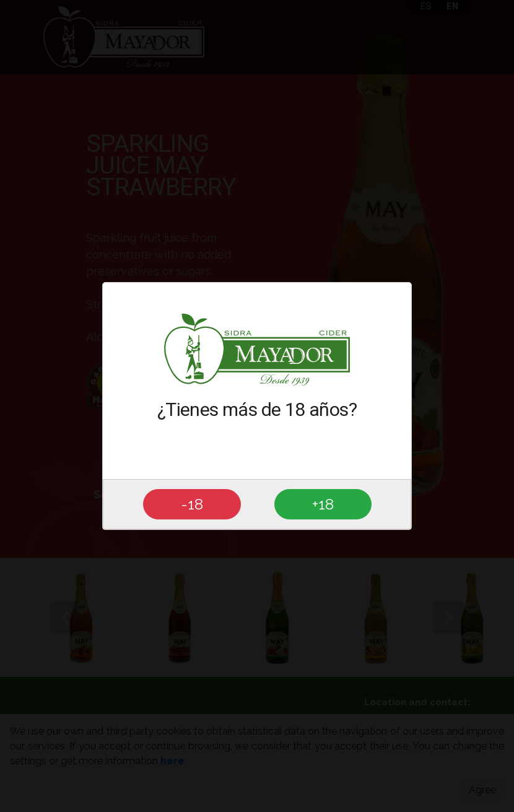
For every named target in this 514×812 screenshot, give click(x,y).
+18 (323, 504)
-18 (192, 504)
